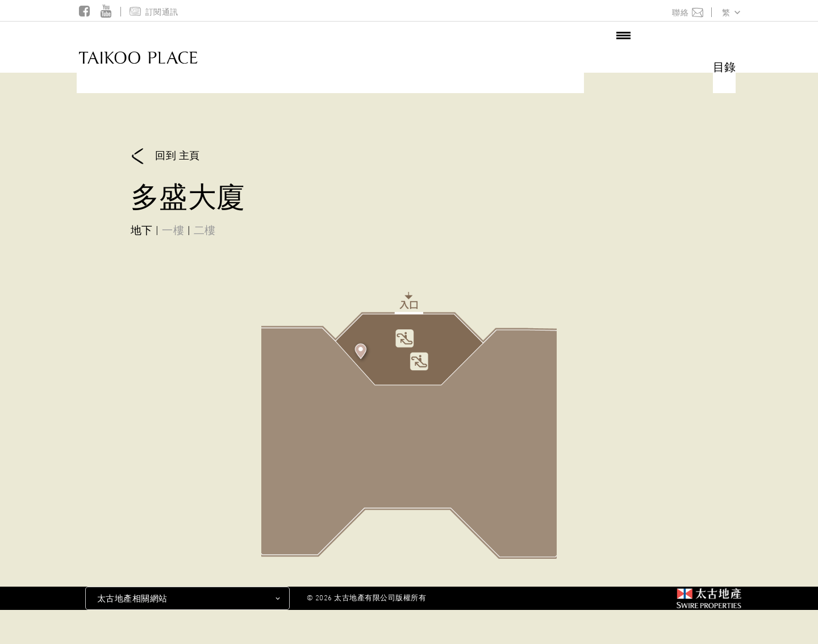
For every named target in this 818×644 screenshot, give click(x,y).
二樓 (205, 230)
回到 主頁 (165, 156)
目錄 (724, 67)
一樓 (173, 230)
